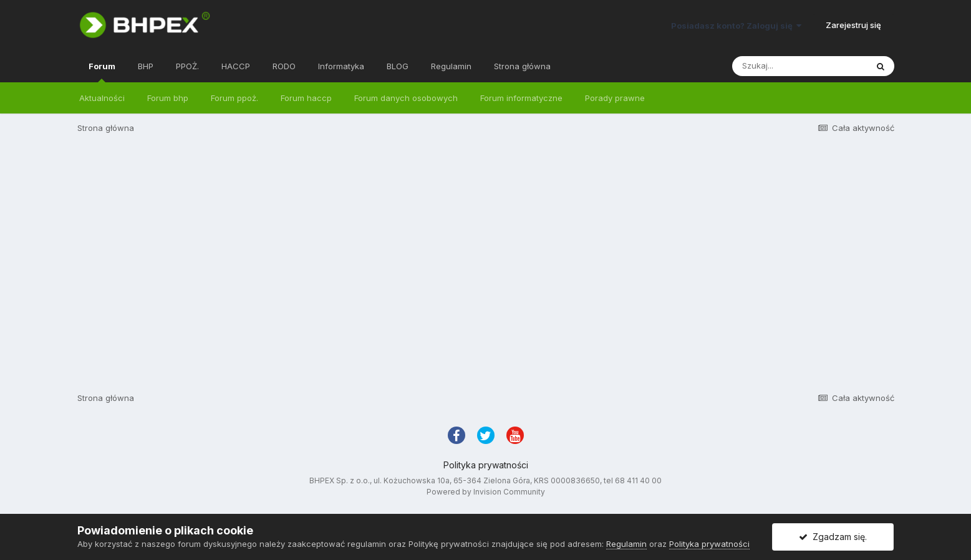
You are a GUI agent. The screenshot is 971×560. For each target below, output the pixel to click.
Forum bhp (168, 98)
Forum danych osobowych (406, 98)
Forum (102, 72)
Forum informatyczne (521, 98)
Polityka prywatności (486, 465)
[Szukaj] (800, 66)
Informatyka (341, 66)
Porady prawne (615, 98)
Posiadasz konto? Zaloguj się (736, 26)
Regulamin (451, 66)
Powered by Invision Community (486, 492)
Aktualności (102, 98)
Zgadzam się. (833, 537)
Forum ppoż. (234, 98)
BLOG (398, 66)
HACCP (236, 66)
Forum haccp (306, 98)
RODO (284, 66)
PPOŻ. (187, 66)
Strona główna (522, 66)
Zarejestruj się (853, 25)
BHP (146, 66)
